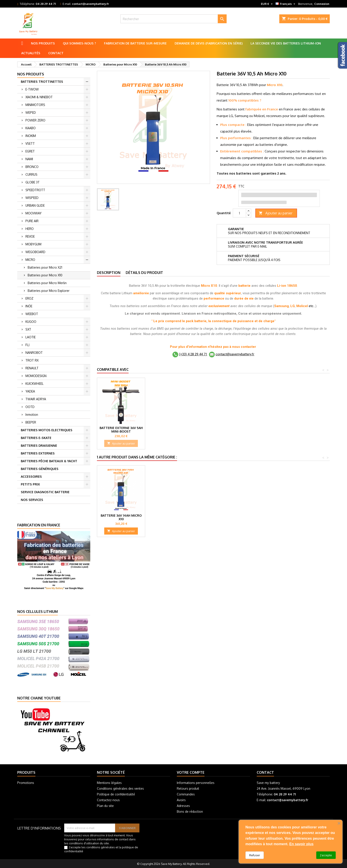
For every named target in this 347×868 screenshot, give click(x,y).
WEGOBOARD (35, 252)
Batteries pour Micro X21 (45, 267)
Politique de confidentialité (116, 794)
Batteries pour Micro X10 (45, 275)
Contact (56, 53)
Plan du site (105, 806)
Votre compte (191, 772)
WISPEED (32, 198)
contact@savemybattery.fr (90, 4)
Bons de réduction (190, 811)
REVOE (30, 236)
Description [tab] (109, 273)
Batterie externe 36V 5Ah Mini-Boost (121, 430)
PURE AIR (32, 221)
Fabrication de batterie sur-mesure (135, 43)
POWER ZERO (35, 120)
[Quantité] (239, 213)
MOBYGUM (33, 244)
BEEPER (31, 422)
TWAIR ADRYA (36, 399)
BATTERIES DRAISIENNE (39, 446)
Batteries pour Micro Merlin (47, 283)
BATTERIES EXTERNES (38, 453)
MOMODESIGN (36, 376)
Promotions (26, 783)
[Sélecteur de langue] (286, 4)
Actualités (31, 53)
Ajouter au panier (276, 213)
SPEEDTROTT (35, 190)
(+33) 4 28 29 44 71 (193, 354)
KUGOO (31, 322)
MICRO (30, 260)
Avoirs (181, 800)
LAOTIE (31, 337)
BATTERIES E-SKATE (36, 438)
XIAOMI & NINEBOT (39, 97)
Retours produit (188, 788)
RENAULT (32, 368)
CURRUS (31, 174)
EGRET (30, 151)
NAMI (29, 159)
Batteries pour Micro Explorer (49, 291)
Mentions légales (109, 783)
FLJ (27, 345)
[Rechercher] (174, 19)
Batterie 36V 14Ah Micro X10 (121, 517)
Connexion (322, 4)
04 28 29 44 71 (46, 4)
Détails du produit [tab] (144, 273)
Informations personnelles (196, 783)
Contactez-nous (108, 800)
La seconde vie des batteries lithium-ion (286, 43)
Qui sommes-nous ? (79, 43)
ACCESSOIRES (31, 476)
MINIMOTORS (35, 105)
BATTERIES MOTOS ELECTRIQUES (47, 430)
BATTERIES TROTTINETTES (42, 82)
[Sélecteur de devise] (267, 4)
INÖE (29, 306)
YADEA (30, 391)
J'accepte (326, 855)
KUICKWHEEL (35, 384)
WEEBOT (32, 314)
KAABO (31, 128)
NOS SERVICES (32, 500)
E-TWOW (32, 89)
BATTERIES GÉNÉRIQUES (40, 469)
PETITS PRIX (30, 484)
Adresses (183, 806)
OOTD (30, 407)
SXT (28, 329)
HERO (30, 229)
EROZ (29, 298)
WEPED (31, 113)
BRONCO (32, 167)
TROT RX (32, 360)
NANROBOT (34, 353)
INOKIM (31, 136)
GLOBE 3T (33, 182)
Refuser (255, 855)
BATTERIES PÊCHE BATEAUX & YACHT (49, 461)
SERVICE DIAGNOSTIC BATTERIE (45, 492)
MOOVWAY (34, 213)
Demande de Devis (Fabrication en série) (209, 43)
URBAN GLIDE (35, 205)
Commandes (186, 794)
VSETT (30, 143)
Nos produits (43, 43)
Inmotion (32, 415)
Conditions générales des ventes (120, 788)
